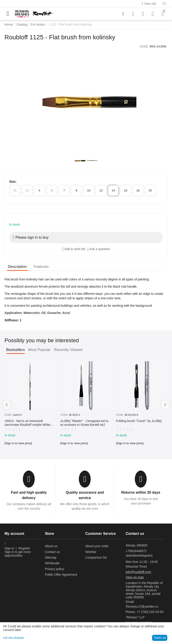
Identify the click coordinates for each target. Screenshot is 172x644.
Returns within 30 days (141, 492)
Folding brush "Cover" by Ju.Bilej (139, 421)
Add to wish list (74, 249)
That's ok (160, 638)
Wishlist (91, 552)
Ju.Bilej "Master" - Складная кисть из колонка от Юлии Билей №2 (84, 423)
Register (24, 548)
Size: (13, 182)
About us (51, 546)
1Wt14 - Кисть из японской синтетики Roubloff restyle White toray (27, 423)
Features (41, 267)
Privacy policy (54, 569)
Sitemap (51, 557)
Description (17, 267)
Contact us (52, 552)
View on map (135, 577)
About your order (97, 546)
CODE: (144, 46)
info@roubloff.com (138, 572)
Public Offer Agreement (61, 575)
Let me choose (13, 638)
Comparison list (96, 557)
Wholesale (52, 563)
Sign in (9, 548)
